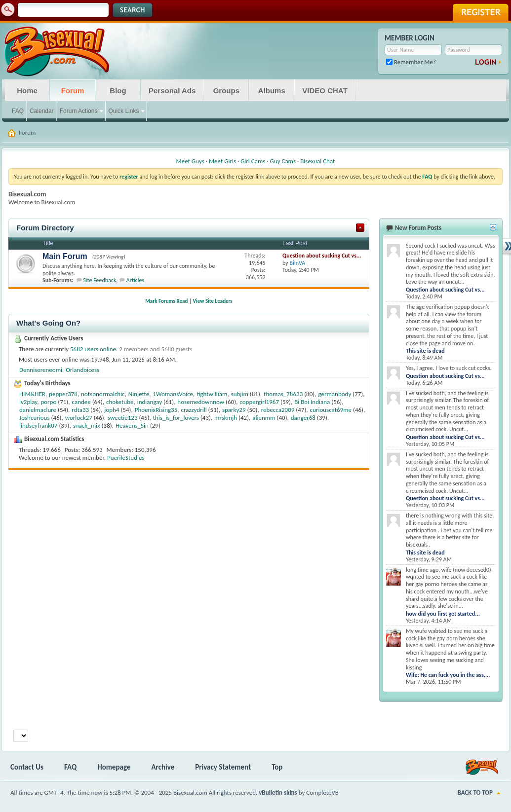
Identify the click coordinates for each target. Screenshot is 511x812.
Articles (135, 280)
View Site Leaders (213, 301)
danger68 (303, 418)
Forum (73, 91)
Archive (163, 767)
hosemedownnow (201, 402)
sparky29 (234, 410)
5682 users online (93, 349)
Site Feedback (99, 280)
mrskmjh (226, 418)
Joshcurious (35, 418)
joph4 (112, 410)
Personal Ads (172, 91)
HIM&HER (32, 394)
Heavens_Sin (132, 425)
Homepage (114, 767)
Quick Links (123, 111)
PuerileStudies (126, 458)
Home (27, 91)
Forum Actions (79, 111)
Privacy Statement (223, 767)
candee (81, 402)
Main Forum (65, 256)
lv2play (28, 402)
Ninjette (139, 394)
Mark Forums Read (166, 301)
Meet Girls (222, 161)
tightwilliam (212, 394)
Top (277, 767)
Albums (272, 91)
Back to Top (475, 793)
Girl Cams (253, 161)
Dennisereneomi (41, 370)
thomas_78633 (283, 394)
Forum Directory (45, 228)
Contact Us (27, 767)
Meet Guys (190, 161)
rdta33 (80, 410)
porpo (48, 402)
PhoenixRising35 (156, 410)
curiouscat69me (331, 410)
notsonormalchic (103, 394)
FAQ (18, 111)
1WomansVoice (173, 394)
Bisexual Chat (317, 161)
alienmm (264, 418)
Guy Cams (283, 161)
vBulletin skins (278, 793)
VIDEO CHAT (325, 91)
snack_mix (87, 425)
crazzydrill (194, 410)
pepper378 (63, 394)
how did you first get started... (443, 614)
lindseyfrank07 (38, 425)
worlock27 (79, 418)
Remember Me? (411, 62)
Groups (226, 91)
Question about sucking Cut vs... (322, 256)
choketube (120, 402)
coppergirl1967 (259, 402)
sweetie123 (123, 418)
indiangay (150, 402)
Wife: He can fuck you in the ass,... (448, 675)
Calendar (42, 111)
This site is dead (425, 351)
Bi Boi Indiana (312, 402)
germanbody (334, 394)
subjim (240, 394)
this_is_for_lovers (176, 418)
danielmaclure (38, 410)
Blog (118, 91)
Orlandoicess (82, 370)
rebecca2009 (278, 410)
